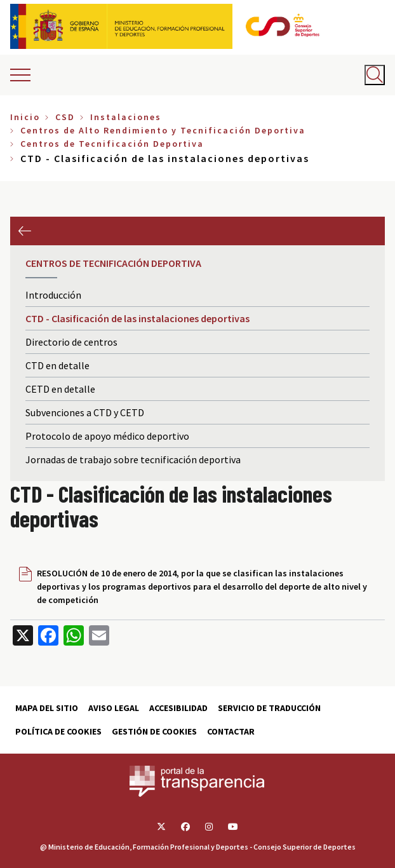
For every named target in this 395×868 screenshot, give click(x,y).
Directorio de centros (71, 342)
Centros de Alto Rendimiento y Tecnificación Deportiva (163, 130)
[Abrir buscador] (375, 75)
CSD (65, 117)
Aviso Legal (114, 708)
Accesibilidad (178, 708)
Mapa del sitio (47, 708)
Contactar (231, 731)
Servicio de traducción (269, 708)
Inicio (25, 117)
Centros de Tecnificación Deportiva (112, 144)
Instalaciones (126, 117)
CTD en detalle (57, 365)
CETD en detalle (60, 389)
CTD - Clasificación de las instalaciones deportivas (137, 318)
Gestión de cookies (154, 731)
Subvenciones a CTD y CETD (85, 412)
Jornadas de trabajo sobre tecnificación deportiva (133, 459)
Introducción (53, 295)
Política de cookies (58, 731)
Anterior (24, 231)
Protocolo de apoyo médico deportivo (107, 436)
